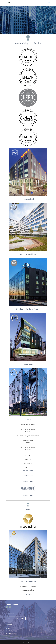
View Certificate (28, 470)
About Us (8, 629)
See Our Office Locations (16, 618)
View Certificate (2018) (28, 487)
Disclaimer (35, 642)
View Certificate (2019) (28, 488)
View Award (28, 594)
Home (7, 627)
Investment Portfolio (11, 632)
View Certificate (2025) (28, 490)
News (7, 635)
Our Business (9, 630)
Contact (8, 637)
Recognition (9, 634)
